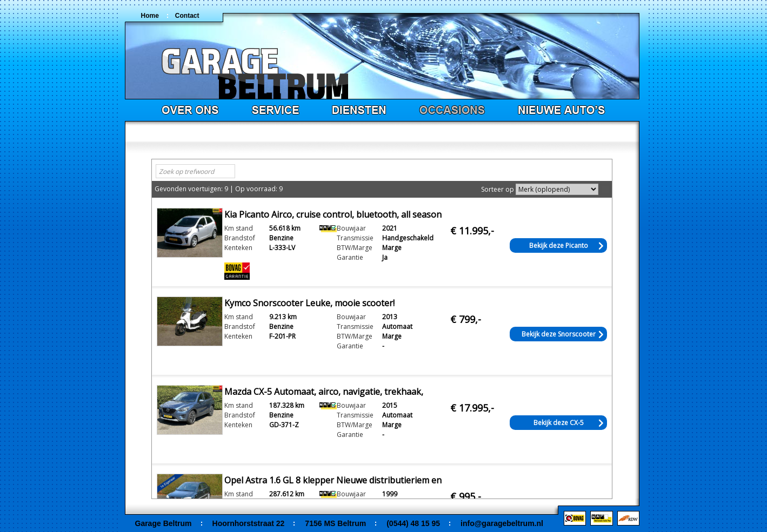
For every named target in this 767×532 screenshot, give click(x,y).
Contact (187, 16)
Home (150, 16)
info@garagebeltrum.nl (502, 523)
